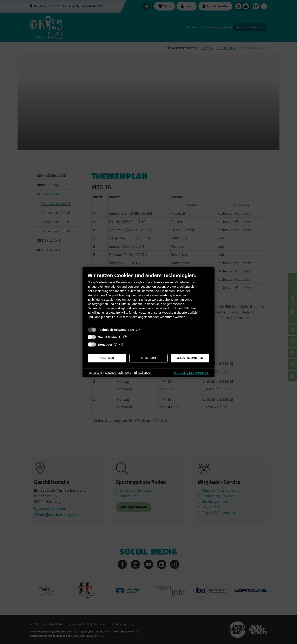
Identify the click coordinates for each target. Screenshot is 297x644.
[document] (148, 299)
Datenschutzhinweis (118, 373)
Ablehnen (107, 358)
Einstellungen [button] (143, 373)
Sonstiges (105, 344)
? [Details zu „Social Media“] (125, 337)
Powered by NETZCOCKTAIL (192, 373)
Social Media (107, 337)
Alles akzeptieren (190, 358)
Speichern (148, 358)
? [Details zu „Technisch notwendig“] (138, 330)
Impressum (95, 373)
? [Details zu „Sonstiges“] (121, 344)
